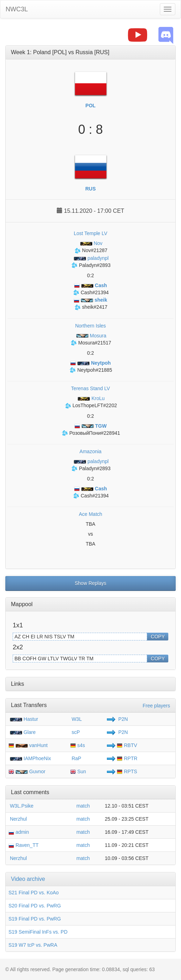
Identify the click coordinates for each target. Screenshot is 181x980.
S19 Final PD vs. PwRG (35, 919)
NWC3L (17, 9)
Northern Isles (90, 326)
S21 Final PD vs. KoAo (34, 893)
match (83, 806)
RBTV (127, 745)
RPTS (127, 771)
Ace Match (90, 514)
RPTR (127, 758)
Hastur (31, 719)
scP (75, 732)
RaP (76, 758)
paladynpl (90, 258)
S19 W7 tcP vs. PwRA (33, 945)
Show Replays (91, 583)
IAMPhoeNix (37, 758)
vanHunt (38, 745)
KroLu (90, 398)
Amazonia (90, 451)
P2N (122, 719)
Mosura (90, 336)
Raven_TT (23, 845)
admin (19, 832)
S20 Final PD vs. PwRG (35, 906)
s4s (78, 745)
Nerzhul (18, 819)
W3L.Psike (21, 806)
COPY (158, 637)
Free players (156, 706)
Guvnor (37, 771)
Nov (91, 243)
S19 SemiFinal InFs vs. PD (38, 932)
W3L (76, 719)
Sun (78, 771)
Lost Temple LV (90, 233)
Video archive (28, 879)
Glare (30, 732)
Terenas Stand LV (90, 388)
